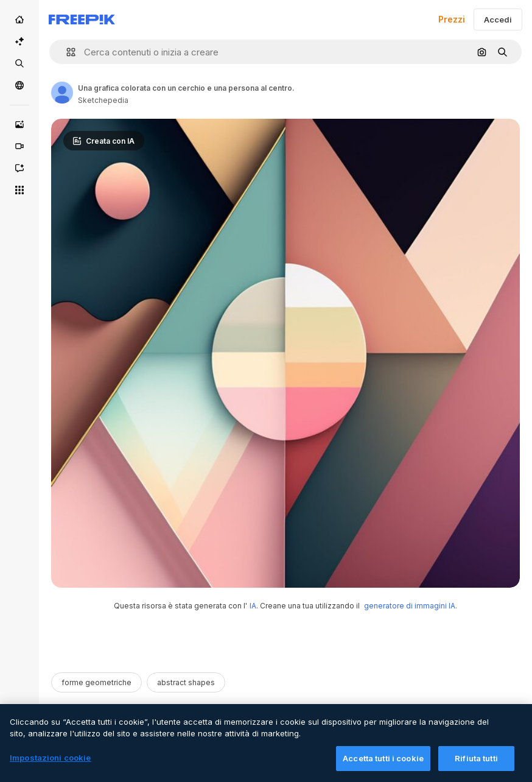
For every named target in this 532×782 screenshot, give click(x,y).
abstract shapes (186, 682)
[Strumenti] (19, 190)
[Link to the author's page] (62, 93)
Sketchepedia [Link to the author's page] (103, 100)
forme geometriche (96, 682)
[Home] (19, 19)
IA (253, 606)
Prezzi (452, 19)
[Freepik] (82, 19)
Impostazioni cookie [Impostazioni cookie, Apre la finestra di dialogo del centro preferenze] (50, 767)
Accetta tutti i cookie (383, 768)
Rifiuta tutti (476, 768)
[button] (66, 52)
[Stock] (19, 63)
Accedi (498, 19)
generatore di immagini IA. (411, 606)
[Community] (19, 85)
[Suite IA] (19, 41)
